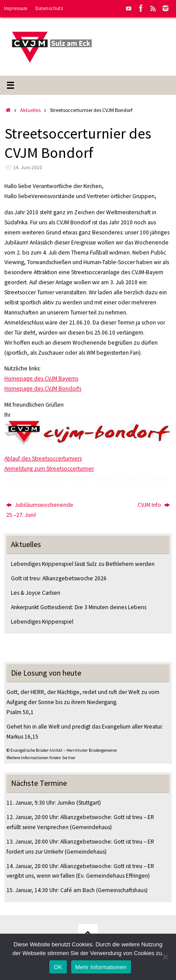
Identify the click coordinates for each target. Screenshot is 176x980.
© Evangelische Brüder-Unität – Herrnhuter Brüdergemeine (62, 750)
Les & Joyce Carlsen (36, 593)
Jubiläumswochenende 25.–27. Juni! (40, 510)
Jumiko (66, 803)
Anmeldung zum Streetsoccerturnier (49, 469)
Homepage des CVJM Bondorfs (43, 389)
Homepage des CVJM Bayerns (41, 378)
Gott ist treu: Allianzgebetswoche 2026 (59, 578)
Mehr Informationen (101, 967)
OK (58, 967)
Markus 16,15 (22, 737)
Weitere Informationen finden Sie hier (41, 758)
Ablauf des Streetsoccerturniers (43, 459)
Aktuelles (30, 110)
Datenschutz (49, 8)
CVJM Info (154, 505)
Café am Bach (78, 890)
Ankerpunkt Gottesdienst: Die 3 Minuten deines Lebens (79, 607)
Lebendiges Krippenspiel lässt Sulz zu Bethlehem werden (83, 564)
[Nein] (165, 957)
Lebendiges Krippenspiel (42, 622)
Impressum (16, 8)
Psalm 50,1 (20, 712)
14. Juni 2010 (28, 167)
